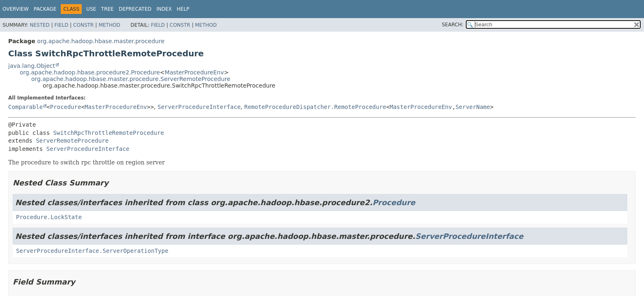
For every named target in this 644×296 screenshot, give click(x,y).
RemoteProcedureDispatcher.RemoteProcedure (315, 107)
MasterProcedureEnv (194, 72)
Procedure (66, 107)
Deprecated (135, 9)
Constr (83, 25)
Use (91, 9)
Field (61, 25)
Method (109, 25)
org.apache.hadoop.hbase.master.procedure (101, 41)
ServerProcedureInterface (199, 107)
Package (45, 9)
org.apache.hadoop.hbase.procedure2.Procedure (90, 72)
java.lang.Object (32, 66)
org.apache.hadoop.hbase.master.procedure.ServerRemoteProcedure (131, 79)
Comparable (25, 107)
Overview (16, 9)
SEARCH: (453, 25)
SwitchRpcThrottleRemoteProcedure (109, 133)
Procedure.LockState (49, 217)
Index (164, 9)
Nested (39, 25)
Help (183, 9)
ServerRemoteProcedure (72, 141)
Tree (107, 9)
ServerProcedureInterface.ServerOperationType (92, 251)
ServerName (473, 107)
